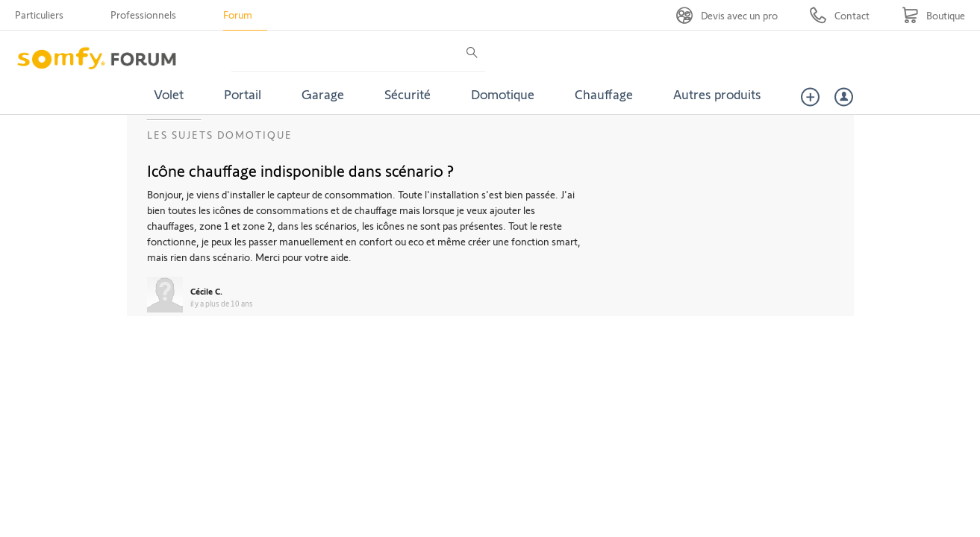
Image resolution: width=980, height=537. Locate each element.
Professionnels (143, 15)
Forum (238, 15)
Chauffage (604, 94)
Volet (169, 94)
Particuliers (39, 15)
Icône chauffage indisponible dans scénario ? (300, 170)
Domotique (503, 94)
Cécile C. (206, 291)
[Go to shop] (933, 15)
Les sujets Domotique (220, 135)
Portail (243, 94)
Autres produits (717, 94)
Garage (323, 94)
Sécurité (408, 94)
